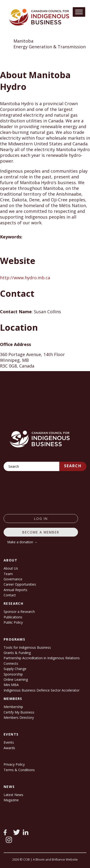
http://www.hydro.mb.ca (25, 278)
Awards (9, 748)
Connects (11, 663)
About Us (11, 568)
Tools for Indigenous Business (27, 647)
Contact (10, 595)
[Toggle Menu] (79, 12)
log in (41, 519)
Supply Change (15, 669)
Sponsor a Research (19, 612)
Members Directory (19, 717)
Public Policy (13, 622)
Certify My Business (19, 712)
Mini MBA (11, 685)
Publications (13, 617)
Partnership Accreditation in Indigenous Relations (42, 658)
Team (8, 574)
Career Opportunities (20, 584)
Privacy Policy (14, 764)
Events (9, 742)
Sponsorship (13, 674)
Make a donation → (22, 542)
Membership (13, 707)
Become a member (41, 532)
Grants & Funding (17, 653)
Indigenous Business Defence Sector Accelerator (42, 690)
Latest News (13, 795)
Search (73, 466)
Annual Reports (15, 590)
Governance (13, 579)
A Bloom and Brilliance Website (55, 859)
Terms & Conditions (19, 770)
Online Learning (16, 679)
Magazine (11, 800)
